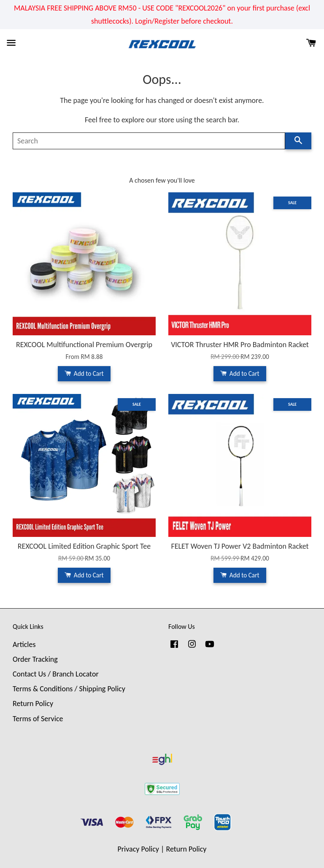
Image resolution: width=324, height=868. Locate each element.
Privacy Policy (138, 849)
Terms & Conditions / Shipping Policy (69, 689)
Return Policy (33, 704)
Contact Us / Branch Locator (56, 674)
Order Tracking (35, 659)
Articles (24, 644)
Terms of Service (38, 719)
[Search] (149, 141)
